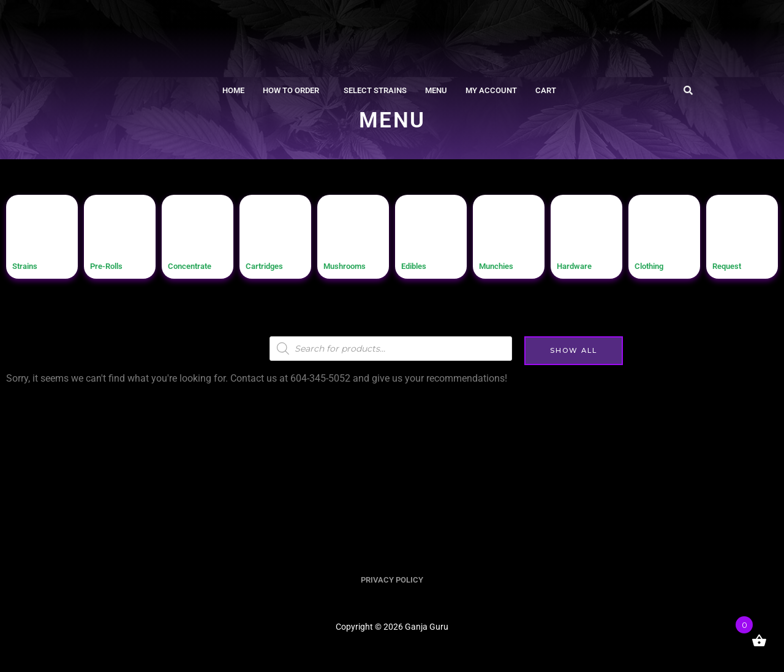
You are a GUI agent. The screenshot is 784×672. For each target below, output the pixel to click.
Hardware (581, 265)
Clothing (655, 265)
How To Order (291, 91)
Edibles (419, 265)
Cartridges (271, 265)
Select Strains (375, 91)
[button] (294, 91)
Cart (546, 91)
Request (733, 265)
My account (491, 91)
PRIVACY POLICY (392, 580)
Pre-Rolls (113, 265)
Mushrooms (353, 265)
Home (233, 91)
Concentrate (198, 265)
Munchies (503, 265)
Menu (436, 91)
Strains (30, 265)
